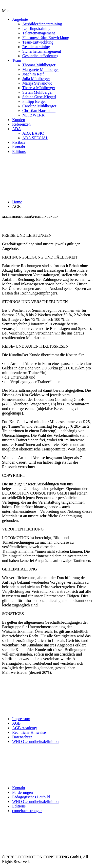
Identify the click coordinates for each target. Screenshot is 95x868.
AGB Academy (25, 728)
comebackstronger (27, 811)
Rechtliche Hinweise (29, 732)
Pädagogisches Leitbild (31, 797)
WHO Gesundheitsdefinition (35, 742)
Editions (19, 806)
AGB (16, 723)
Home (17, 202)
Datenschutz (22, 737)
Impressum (21, 719)
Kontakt (19, 788)
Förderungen (23, 792)
